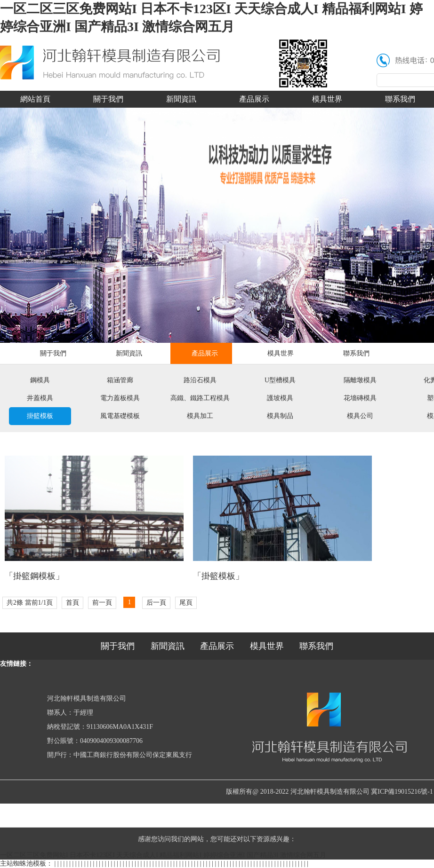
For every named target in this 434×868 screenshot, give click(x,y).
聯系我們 (356, 353)
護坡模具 (280, 398)
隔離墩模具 (360, 380)
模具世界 (327, 99)
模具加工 (200, 416)
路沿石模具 (200, 380)
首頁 (72, 603)
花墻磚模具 (360, 398)
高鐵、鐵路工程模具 (200, 398)
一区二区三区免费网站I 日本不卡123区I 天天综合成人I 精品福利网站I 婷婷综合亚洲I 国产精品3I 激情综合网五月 (163, 855)
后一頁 (156, 603)
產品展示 (254, 99)
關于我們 (108, 99)
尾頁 (186, 603)
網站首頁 (35, 99)
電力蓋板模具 (120, 398)
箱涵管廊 (120, 380)
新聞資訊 (181, 99)
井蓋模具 (40, 398)
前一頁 (102, 603)
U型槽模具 (280, 380)
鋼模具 (40, 380)
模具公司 (360, 416)
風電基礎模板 (120, 416)
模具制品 (280, 416)
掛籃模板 (40, 416)
